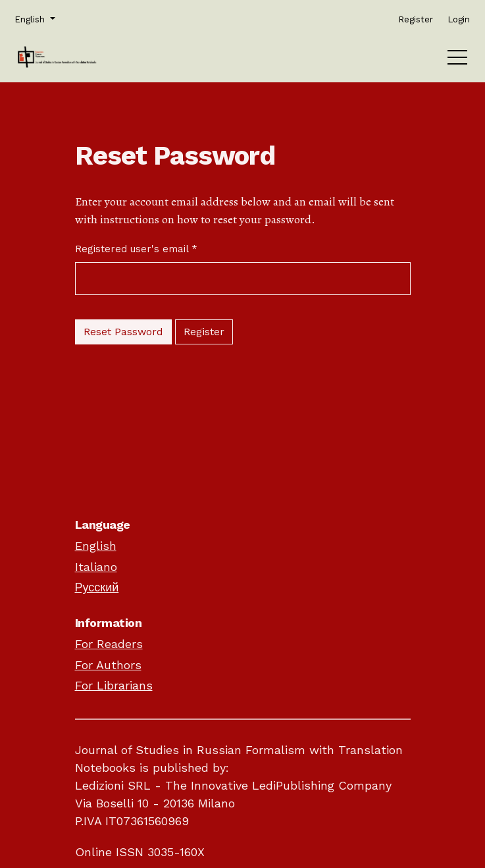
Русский (97, 587)
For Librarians (114, 685)
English (96, 546)
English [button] (34, 18)
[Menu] (457, 61)
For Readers (109, 644)
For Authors (108, 665)
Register (204, 332)
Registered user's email (136, 248)
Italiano (96, 567)
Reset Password (123, 332)
